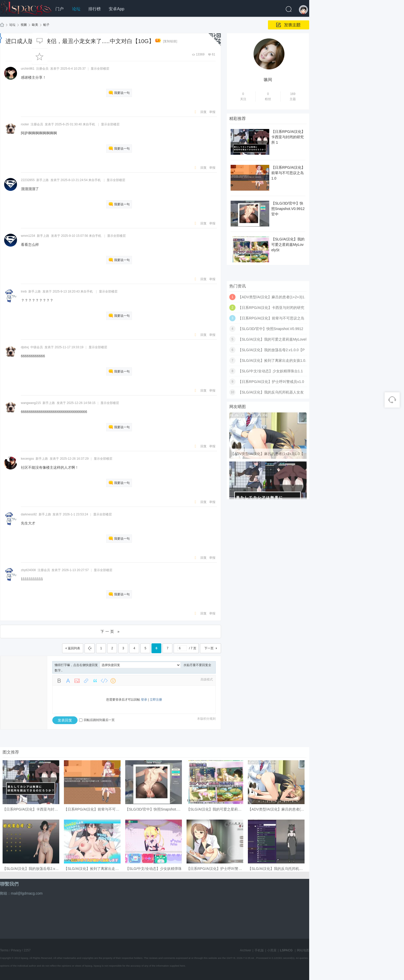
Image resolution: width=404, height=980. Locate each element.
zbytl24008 (28, 570)
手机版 (259, 950)
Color (68, 681)
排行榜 (95, 9)
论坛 (76, 9)
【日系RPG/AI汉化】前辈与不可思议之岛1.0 (288, 173)
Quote (95, 681)
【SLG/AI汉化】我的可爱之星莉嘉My (216, 873)
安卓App (116, 9)
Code (104, 681)
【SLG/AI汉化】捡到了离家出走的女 (93, 933)
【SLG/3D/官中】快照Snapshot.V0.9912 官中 (288, 209)
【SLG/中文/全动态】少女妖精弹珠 (154, 933)
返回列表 (74, 648)
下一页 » (111, 631)
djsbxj (25, 347)
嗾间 (268, 80)
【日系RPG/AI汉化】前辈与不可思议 (93, 873)
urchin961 (28, 69)
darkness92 (29, 514)
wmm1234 (28, 236)
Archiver (246, 950)
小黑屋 (272, 950)
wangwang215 (31, 403)
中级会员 (37, 347)
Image (77, 681)
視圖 (24, 25)
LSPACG (2, 26)
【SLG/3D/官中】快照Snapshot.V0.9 (155, 873)
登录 (144, 700)
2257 (27, 950)
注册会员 (44, 570)
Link (86, 681)
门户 (60, 9)
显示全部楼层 (100, 69)
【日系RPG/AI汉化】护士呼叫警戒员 (216, 933)
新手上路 (43, 180)
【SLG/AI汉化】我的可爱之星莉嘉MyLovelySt (288, 245)
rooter (25, 124)
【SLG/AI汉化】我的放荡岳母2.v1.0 (31, 933)
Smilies (113, 681)
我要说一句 (122, 93)
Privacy (16, 950)
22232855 (28, 180)
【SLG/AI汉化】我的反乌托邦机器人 (277, 933)
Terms (4, 950)
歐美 (35, 25)
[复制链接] (170, 41)
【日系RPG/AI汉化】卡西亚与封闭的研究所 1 (288, 137)
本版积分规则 (206, 719)
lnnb (24, 291)
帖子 (46, 25)
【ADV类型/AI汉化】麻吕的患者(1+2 (277, 873)
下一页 (209, 648)
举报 (212, 112)
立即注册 (156, 700)
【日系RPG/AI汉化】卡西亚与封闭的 (32, 873)
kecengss (27, 459)
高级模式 (207, 679)
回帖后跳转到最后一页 (97, 720)
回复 (204, 112)
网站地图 (303, 950)
